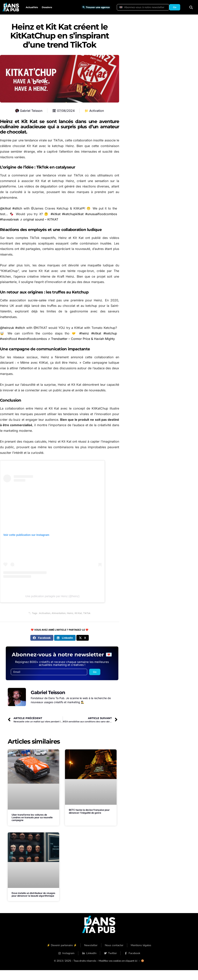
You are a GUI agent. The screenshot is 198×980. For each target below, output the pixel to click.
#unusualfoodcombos (101, 214)
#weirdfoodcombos (32, 339)
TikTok (87, 613)
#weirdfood (9, 339)
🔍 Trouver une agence (96, 7)
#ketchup (110, 333)
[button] (191, 7)
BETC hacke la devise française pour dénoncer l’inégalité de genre (89, 811)
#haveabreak (9, 219)
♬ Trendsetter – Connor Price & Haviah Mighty (81, 339)
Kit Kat (78, 613)
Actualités (32, 7)
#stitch (17, 208)
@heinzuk (7, 328)
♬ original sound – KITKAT (39, 219)
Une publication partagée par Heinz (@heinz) (52, 596)
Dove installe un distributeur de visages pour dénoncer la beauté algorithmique (33, 894)
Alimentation (59, 613)
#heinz (84, 333)
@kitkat (5, 208)
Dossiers (47, 7)
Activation (97, 111)
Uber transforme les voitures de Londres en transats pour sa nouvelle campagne (32, 818)
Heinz (70, 613)
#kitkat (56, 214)
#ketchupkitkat (73, 214)
